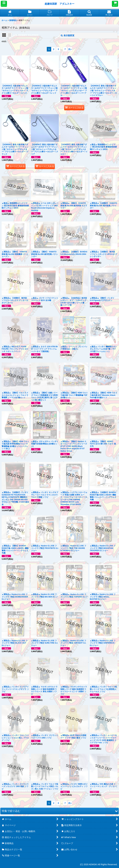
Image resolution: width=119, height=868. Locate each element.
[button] (4, 4)
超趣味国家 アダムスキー (59, 4)
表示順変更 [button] (68, 35)
